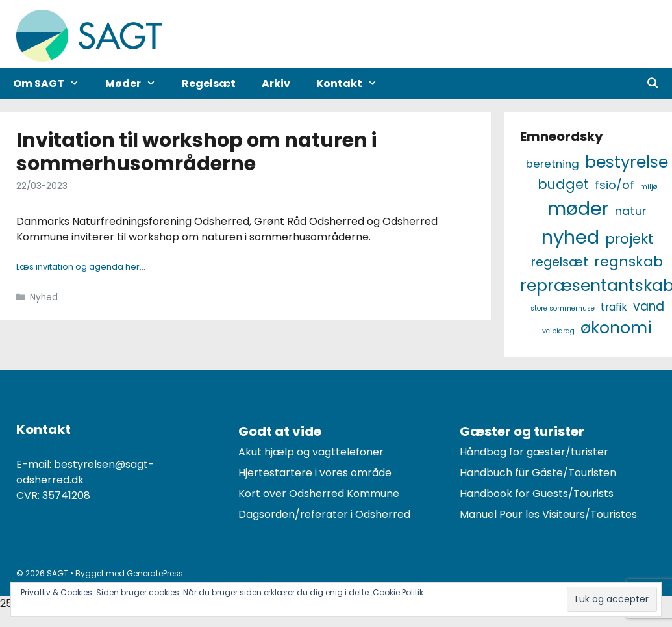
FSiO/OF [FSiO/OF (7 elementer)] (615, 185)
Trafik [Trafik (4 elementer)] (614, 307)
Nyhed (44, 297)
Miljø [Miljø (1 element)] (649, 187)
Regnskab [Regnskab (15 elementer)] (628, 262)
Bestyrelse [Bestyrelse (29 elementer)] (627, 162)
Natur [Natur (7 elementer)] (631, 211)
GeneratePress (155, 573)
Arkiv (276, 83)
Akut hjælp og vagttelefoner (311, 452)
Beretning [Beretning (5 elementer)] (553, 164)
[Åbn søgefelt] (652, 84)
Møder (137, 84)
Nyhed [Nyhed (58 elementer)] (570, 237)
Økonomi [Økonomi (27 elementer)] (616, 328)
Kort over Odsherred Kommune (319, 493)
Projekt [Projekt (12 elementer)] (629, 239)
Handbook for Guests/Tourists (537, 493)
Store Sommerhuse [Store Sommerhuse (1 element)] (563, 308)
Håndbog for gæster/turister (534, 452)
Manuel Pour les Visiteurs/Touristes (548, 514)
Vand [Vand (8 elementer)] (649, 306)
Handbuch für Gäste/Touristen (538, 473)
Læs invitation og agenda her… (81, 267)
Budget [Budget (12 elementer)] (563, 184)
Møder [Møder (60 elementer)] (578, 208)
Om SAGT (53, 84)
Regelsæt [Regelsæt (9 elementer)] (560, 262)
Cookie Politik (398, 592)
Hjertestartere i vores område (315, 473)
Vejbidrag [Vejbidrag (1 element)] (558, 331)
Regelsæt (209, 83)
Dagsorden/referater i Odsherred (324, 514)
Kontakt (353, 84)
